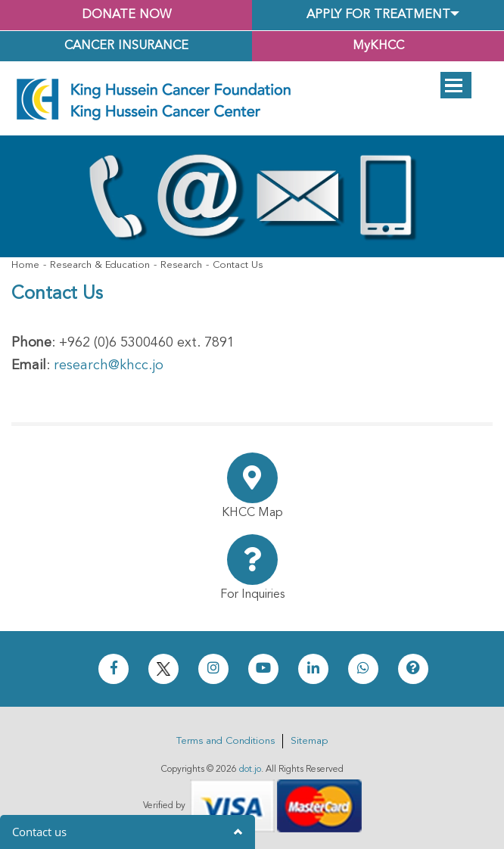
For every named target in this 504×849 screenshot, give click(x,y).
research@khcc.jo (109, 365)
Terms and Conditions (226, 741)
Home (25, 265)
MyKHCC (378, 46)
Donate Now (126, 15)
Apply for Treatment (378, 15)
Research (181, 265)
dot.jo (250, 770)
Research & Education (100, 265)
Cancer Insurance (126, 46)
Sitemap (309, 741)
